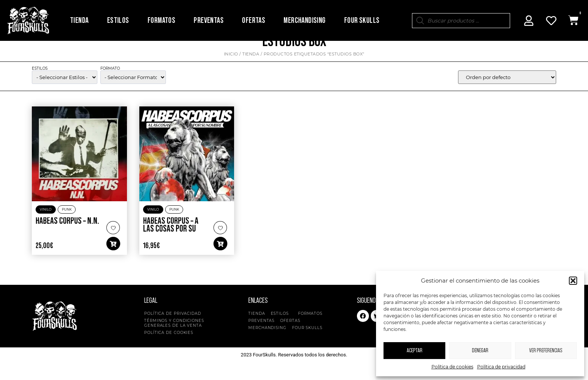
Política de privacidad (501, 367)
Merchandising (304, 20)
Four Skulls (362, 20)
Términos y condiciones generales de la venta (174, 335)
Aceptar (415, 351)
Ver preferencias (546, 351)
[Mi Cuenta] (529, 21)
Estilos (118, 20)
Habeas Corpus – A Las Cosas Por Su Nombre (171, 242)
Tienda (79, 20)
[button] (573, 281)
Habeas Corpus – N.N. (67, 233)
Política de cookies (452, 367)
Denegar (480, 351)
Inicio (231, 66)
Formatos (161, 20)
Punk (67, 222)
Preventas (209, 20)
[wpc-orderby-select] (507, 90)
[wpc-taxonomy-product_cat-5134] (65, 90)
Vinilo (46, 222)
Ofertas (254, 20)
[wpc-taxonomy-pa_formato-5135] (133, 90)
